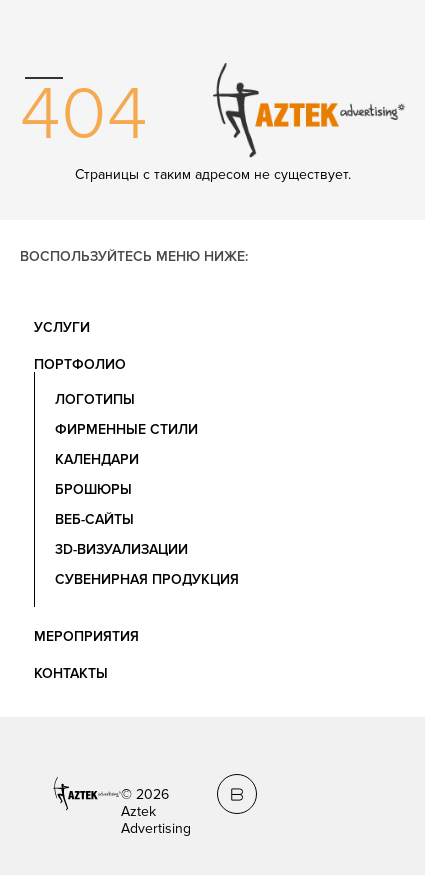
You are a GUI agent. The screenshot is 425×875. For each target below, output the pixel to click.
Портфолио (80, 364)
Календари (97, 459)
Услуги (62, 327)
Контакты (71, 673)
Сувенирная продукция (147, 579)
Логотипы (95, 399)
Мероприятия (86, 636)
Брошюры (93, 489)
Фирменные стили (126, 429)
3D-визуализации (121, 549)
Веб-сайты (94, 519)
